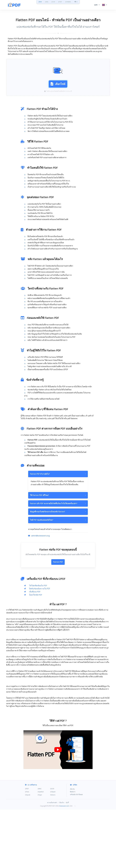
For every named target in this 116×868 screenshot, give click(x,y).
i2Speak (28, 826)
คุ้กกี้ (67, 834)
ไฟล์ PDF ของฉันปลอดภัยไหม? (58, 520)
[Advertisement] (58, 640)
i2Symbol (41, 823)
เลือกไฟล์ (58, 84)
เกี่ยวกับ (72, 820)
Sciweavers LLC (64, 837)
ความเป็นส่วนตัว (52, 834)
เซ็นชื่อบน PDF (35, 592)
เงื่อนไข (62, 834)
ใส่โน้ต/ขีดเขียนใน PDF (38, 586)
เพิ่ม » (76, 2)
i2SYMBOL (68, 2)
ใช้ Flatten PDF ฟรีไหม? (58, 495)
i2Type (40, 826)
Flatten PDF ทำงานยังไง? (58, 474)
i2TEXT (60, 2)
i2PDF (40, 2)
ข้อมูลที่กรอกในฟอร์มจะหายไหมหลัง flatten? (58, 512)
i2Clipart (53, 823)
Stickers (53, 826)
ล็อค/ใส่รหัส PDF (36, 595)
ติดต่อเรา (73, 823)
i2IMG (47, 2)
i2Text (27, 823)
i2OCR (53, 2)
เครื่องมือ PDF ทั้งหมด (76, 826)
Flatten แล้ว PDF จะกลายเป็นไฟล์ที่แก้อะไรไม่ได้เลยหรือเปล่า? (58, 504)
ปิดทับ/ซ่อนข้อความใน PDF (40, 589)
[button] (97, 5)
